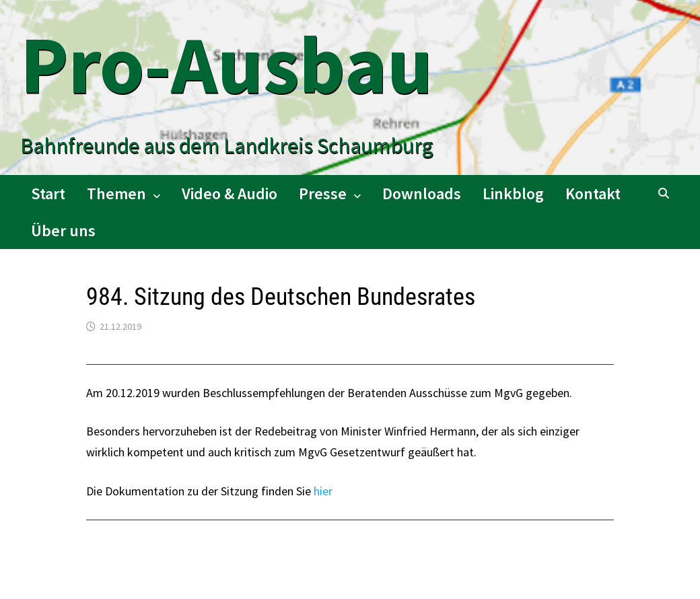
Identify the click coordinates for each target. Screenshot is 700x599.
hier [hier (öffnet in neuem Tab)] (323, 491)
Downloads (422, 193)
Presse (323, 193)
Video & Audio (230, 193)
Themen (116, 193)
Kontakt (593, 193)
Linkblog (513, 193)
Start (48, 193)
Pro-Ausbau (226, 64)
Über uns (63, 231)
